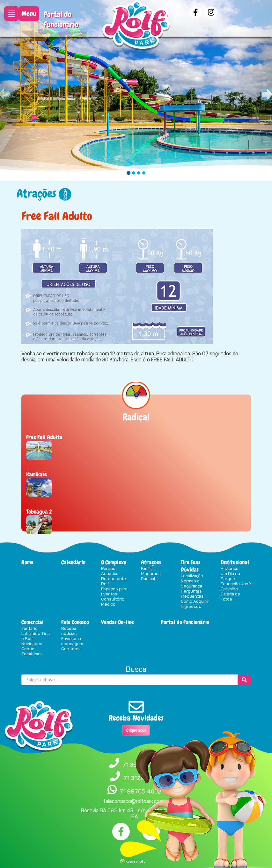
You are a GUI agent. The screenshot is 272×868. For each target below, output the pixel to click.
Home (27, 562)
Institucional (235, 562)
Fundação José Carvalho (236, 586)
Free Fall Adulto (44, 437)
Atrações (151, 562)
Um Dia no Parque (230, 576)
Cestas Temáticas (32, 651)
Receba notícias (69, 631)
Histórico (230, 568)
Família (147, 568)
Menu (29, 14)
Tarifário (29, 628)
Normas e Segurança (191, 583)
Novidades (32, 644)
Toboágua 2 (39, 512)
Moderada (151, 573)
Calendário (73, 562)
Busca (136, 669)
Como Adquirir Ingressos (195, 604)
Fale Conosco (75, 622)
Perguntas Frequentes (192, 594)
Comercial (33, 622)
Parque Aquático (110, 571)
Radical (148, 579)
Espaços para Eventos (114, 591)
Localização (192, 576)
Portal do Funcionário (61, 19)
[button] (20, 91)
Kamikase (37, 474)
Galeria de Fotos (230, 596)
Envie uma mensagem (72, 641)
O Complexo (114, 562)
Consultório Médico (113, 601)
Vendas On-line (118, 622)
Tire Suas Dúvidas (191, 566)
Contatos (70, 649)
